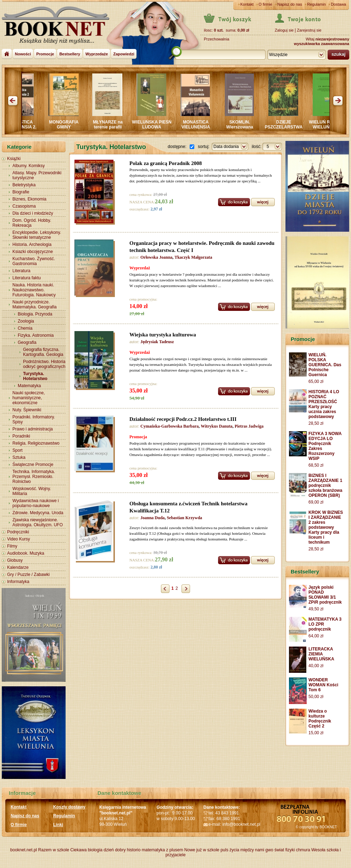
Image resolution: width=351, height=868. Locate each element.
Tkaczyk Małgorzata (193, 257)
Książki (14, 159)
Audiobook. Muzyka (26, 553)
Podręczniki (18, 532)
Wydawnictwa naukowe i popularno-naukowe (36, 503)
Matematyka (29, 386)
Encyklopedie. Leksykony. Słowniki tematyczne (37, 235)
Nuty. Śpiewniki (27, 410)
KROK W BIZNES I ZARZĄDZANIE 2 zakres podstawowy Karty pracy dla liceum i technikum (326, 527)
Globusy (15, 560)
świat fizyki (285, 850)
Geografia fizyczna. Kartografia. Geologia (43, 352)
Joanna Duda (152, 518)
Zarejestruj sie (309, 30)
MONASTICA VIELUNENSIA (199, 125)
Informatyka (18, 582)
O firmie (265, 4)
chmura (303, 850)
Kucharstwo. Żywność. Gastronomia (34, 261)
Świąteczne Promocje (33, 465)
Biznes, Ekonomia (29, 199)
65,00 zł (316, 381)
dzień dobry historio (122, 850)
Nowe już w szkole (202, 850)
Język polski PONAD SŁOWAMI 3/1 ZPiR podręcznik (325, 595)
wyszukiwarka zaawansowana (322, 44)
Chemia (25, 328)
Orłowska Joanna (156, 257)
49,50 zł (316, 609)
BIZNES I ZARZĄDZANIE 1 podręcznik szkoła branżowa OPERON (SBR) (325, 485)
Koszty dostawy (69, 807)
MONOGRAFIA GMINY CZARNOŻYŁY (67, 127)
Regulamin (316, 4)
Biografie (21, 192)
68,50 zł (316, 465)
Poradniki (21, 436)
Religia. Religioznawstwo (36, 443)
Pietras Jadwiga (249, 426)
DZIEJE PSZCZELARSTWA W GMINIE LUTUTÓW (287, 130)
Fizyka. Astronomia (36, 335)
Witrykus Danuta (216, 426)
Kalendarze (18, 567)
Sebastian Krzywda (184, 518)
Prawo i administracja (33, 429)
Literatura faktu (27, 278)
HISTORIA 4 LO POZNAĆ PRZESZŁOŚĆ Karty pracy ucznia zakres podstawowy (324, 404)
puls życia (230, 850)
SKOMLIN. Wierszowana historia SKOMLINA (243, 127)
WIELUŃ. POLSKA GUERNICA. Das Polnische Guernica (325, 365)
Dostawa (338, 4)
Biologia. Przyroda (35, 314)
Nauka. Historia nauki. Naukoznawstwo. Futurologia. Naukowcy (34, 290)
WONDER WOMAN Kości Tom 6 (323, 685)
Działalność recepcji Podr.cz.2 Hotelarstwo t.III (183, 419)
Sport (18, 450)
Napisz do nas (290, 4)
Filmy (12, 546)
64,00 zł (316, 636)
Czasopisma (24, 206)
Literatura (21, 271)
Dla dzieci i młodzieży (33, 213)
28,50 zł (316, 423)
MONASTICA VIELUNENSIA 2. (23, 125)
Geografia (27, 342)
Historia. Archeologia (32, 245)
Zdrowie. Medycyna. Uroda (38, 513)
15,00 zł (316, 733)
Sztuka (19, 457)
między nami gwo (257, 850)
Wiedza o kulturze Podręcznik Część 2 (320, 719)
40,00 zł (316, 666)
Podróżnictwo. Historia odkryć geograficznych (44, 364)
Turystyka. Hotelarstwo (35, 376)
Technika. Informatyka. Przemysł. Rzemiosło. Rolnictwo (34, 477)
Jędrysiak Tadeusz (157, 342)
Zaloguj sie (284, 30)
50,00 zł (316, 697)
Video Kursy (18, 539)
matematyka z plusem (163, 850)
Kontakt (247, 4)
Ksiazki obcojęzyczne (33, 252)
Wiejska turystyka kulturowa (163, 335)
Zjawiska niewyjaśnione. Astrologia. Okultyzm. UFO (38, 522)
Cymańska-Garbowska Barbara (169, 426)
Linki (58, 825)
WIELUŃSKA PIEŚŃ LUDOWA (155, 125)
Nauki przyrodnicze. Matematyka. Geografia (35, 304)
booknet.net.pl (24, 850)
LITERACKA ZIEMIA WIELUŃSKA (321, 654)
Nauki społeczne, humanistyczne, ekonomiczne (29, 398)
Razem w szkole (54, 850)
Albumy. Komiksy (29, 166)
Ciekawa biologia (86, 850)
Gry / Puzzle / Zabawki (28, 575)
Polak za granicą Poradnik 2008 (166, 163)
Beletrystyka (24, 185)
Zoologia (26, 321)
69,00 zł (316, 502)
